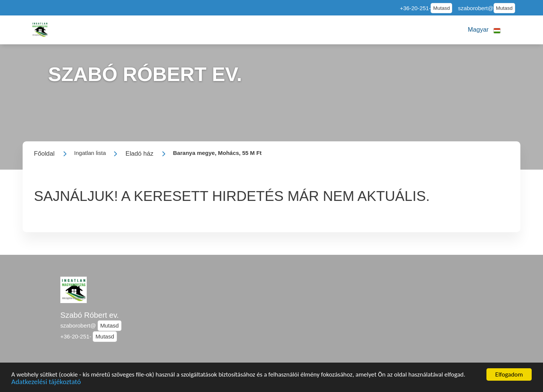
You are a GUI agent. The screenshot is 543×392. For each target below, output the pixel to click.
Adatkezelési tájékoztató (46, 383)
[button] (484, 30)
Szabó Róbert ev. (90, 315)
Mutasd (442, 8)
